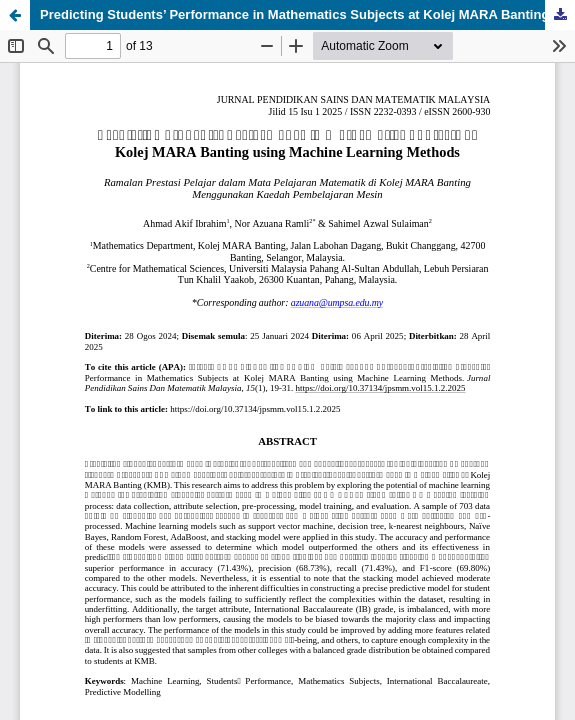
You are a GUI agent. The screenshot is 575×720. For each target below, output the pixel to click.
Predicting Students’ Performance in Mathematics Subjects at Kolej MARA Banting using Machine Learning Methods (307, 14)
